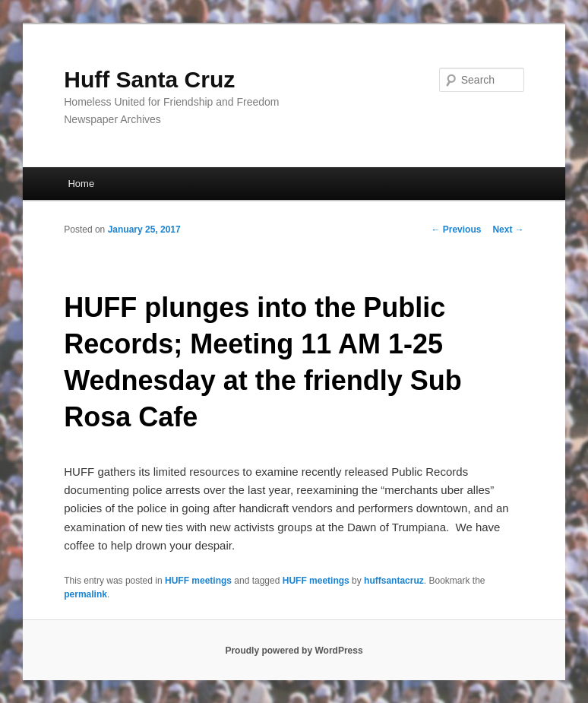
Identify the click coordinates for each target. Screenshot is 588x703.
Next (508, 230)
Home (81, 184)
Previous (456, 230)
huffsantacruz (394, 581)
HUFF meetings (198, 581)
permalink (85, 594)
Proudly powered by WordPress (294, 651)
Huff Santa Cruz (149, 79)
